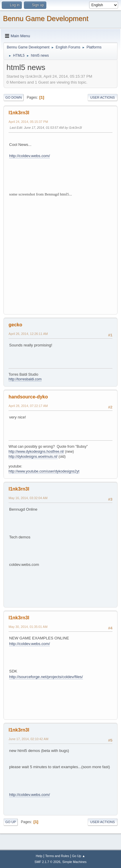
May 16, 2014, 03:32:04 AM (28, 498)
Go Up (11, 822)
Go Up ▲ (79, 856)
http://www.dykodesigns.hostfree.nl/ (36, 452)
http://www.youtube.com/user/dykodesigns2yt (44, 471)
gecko (15, 325)
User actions (103, 97)
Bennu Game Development (46, 18)
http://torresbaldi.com (25, 379)
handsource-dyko (28, 397)
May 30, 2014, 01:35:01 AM (28, 627)
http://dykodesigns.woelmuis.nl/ (33, 457)
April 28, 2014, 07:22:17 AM (28, 406)
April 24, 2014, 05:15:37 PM (28, 122)
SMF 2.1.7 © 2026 (48, 862)
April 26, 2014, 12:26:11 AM (28, 334)
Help (39, 856)
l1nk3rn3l (19, 113)
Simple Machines (74, 862)
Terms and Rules (57, 856)
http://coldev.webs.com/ (30, 156)
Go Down (14, 97)
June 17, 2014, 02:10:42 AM (28, 739)
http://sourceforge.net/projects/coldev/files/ (46, 677)
